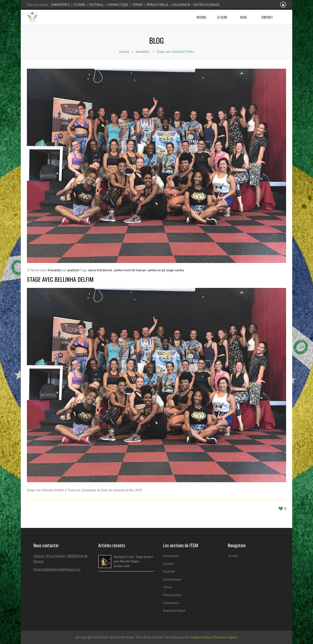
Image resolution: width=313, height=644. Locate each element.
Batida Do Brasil (207, 5)
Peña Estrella (157, 5)
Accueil (201, 15)
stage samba (175, 270)
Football (96, 5)
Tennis (137, 5)
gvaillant (73, 270)
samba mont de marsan (130, 270)
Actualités (143, 52)
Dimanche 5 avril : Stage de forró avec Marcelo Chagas (133, 559)
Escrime (79, 5)
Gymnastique (118, 5)
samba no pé (156, 270)
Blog (245, 15)
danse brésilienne (100, 270)
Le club (224, 15)
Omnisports (60, 5)
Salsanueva (181, 5)
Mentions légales (226, 637)
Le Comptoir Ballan (199, 637)
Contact (267, 15)
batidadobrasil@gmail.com (61, 569)
